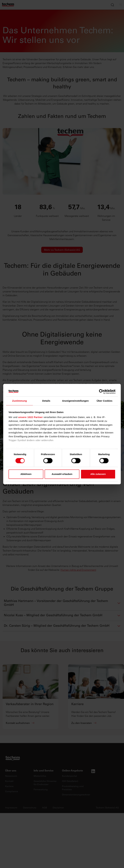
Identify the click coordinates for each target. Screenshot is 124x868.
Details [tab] (46, 401)
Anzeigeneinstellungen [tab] (75, 401)
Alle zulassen (98, 474)
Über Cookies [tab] (105, 401)
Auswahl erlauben (62, 474)
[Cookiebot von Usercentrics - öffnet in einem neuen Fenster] (101, 392)
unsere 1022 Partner (31, 417)
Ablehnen (26, 474)
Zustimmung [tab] (20, 401)
